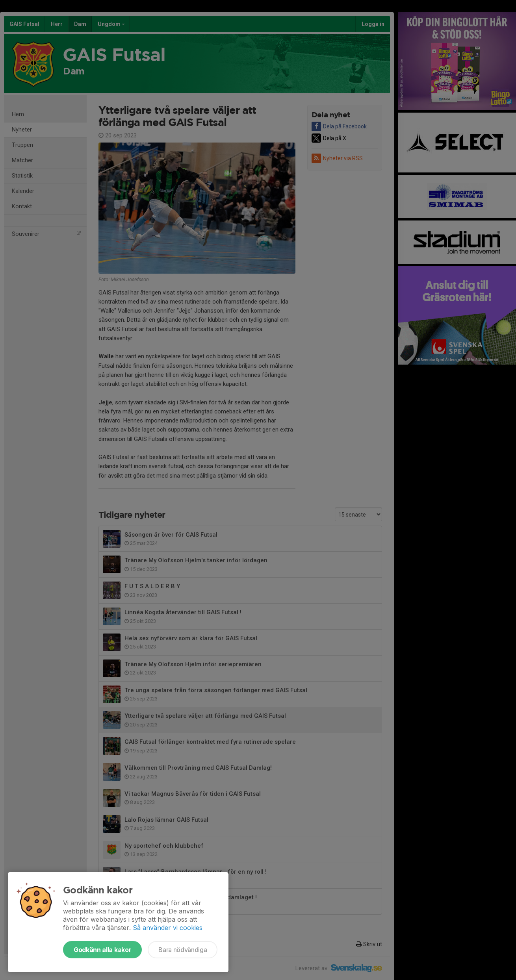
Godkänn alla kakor (102, 950)
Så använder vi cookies (168, 928)
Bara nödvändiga (183, 950)
